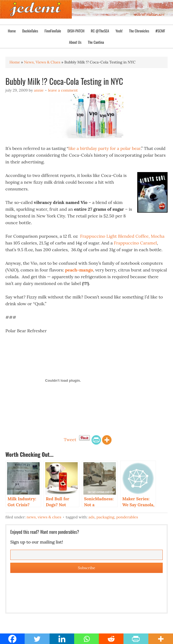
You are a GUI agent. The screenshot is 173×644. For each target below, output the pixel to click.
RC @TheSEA (100, 31)
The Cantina (96, 42)
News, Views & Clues (44, 517)
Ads (92, 517)
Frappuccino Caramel (136, 243)
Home (12, 31)
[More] (107, 440)
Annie (39, 90)
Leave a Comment (63, 90)
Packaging (105, 517)
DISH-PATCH (76, 31)
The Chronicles (139, 31)
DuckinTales (30, 31)
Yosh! (119, 31)
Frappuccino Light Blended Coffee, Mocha (122, 236)
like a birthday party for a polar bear (105, 148)
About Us (75, 42)
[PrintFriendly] (96, 440)
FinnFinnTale (53, 31)
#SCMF (160, 31)
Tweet (70, 440)
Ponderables (127, 517)
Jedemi (36, 9)
